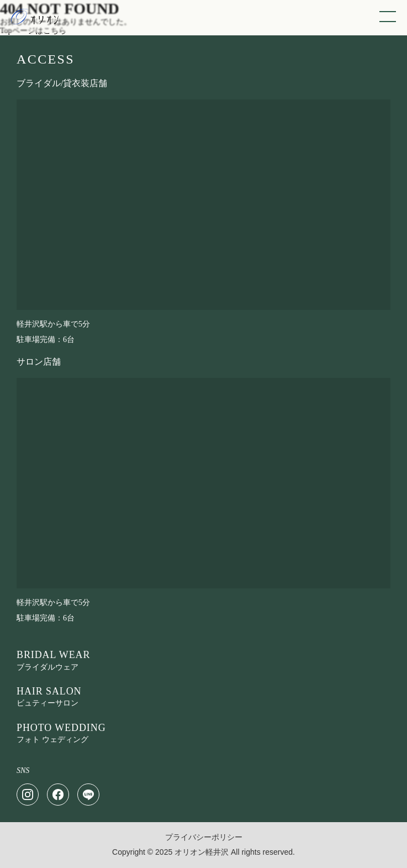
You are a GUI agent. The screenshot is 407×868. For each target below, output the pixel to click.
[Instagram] (28, 795)
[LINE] (88, 795)
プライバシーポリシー (204, 837)
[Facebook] (58, 795)
